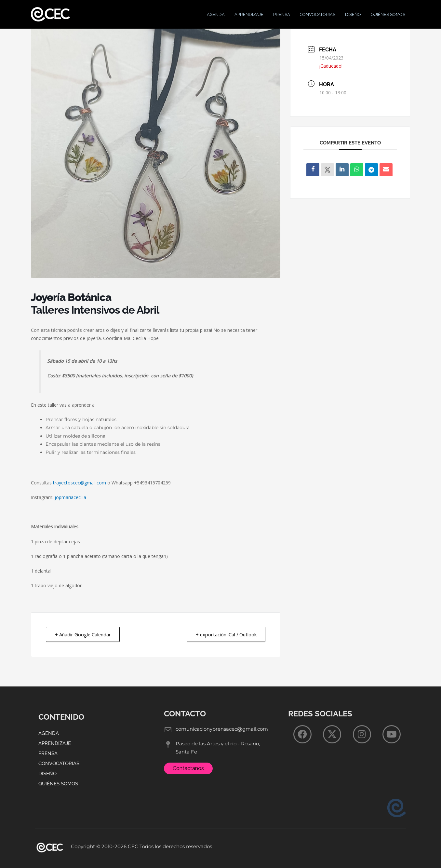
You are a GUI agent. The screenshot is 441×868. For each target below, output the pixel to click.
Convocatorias (318, 17)
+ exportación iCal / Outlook (225, 639)
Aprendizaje (249, 17)
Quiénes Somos (388, 17)
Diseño (353, 17)
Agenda (216, 17)
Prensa (282, 17)
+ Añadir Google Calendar (84, 639)
